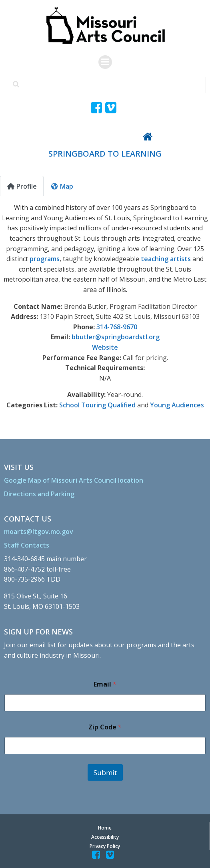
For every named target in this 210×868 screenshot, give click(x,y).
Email (105, 684)
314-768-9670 (117, 327)
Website (105, 347)
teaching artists (166, 259)
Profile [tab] (22, 186)
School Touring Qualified (97, 405)
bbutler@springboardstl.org (116, 337)
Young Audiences (177, 405)
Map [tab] (62, 186)
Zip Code (105, 727)
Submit (105, 772)
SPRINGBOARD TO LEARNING (105, 154)
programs (45, 259)
